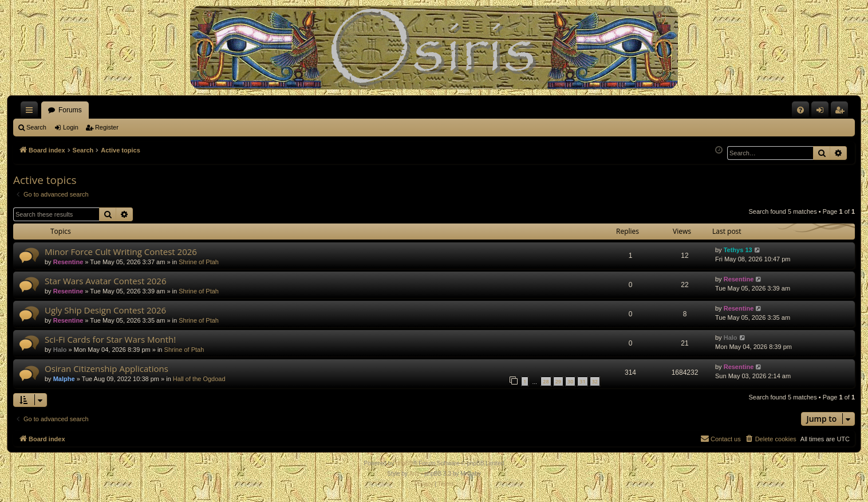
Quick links (31, 112)
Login (71, 127)
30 (570, 381)
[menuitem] (800, 110)
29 (558, 381)
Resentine (68, 262)
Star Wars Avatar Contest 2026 (105, 281)
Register (107, 127)
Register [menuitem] (842, 112)
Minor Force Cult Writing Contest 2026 (121, 252)
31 (582, 381)
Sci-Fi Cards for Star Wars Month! (110, 339)
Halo (60, 350)
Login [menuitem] (822, 112)
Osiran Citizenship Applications (106, 368)
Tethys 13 (738, 250)
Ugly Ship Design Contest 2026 (105, 310)
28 (546, 381)
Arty (415, 474)
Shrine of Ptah (199, 262)
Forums (70, 110)
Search (36, 127)
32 (595, 381)
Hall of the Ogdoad (199, 379)
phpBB (404, 463)
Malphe (64, 379)
